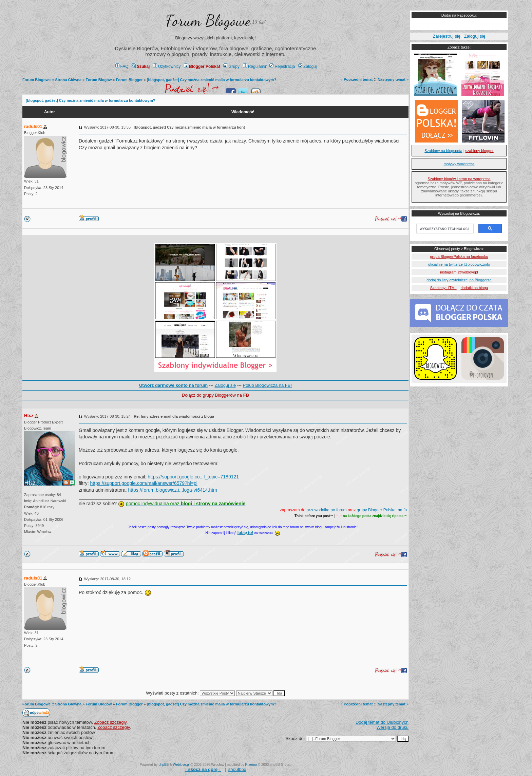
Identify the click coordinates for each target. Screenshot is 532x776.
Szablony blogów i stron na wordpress (459, 179)
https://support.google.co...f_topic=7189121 (193, 477)
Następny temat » (393, 79)
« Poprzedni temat (357, 79)
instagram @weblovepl (459, 272)
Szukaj (141, 67)
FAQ (122, 67)
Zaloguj (307, 67)
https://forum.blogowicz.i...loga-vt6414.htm (173, 490)
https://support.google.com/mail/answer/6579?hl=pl (144, 483)
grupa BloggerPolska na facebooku (459, 257)
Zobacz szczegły (110, 722)
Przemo (251, 765)
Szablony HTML (443, 288)
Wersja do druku (393, 727)
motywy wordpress (459, 164)
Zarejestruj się (446, 36)
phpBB (164, 765)
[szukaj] (444, 229)
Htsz (29, 415)
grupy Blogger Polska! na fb (382, 510)
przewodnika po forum (327, 510)
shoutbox (237, 769)
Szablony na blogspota (443, 151)
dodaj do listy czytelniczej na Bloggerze (459, 280)
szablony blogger (480, 151)
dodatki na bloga (474, 288)
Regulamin (255, 67)
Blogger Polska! (202, 67)
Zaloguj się (225, 385)
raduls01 (33, 126)
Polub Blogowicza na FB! (268, 385)
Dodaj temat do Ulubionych (382, 722)
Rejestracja (282, 67)
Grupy (231, 67)
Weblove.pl (181, 765)
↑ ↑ (203, 769)
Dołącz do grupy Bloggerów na (215, 395)
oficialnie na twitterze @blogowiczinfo (459, 264)
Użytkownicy (167, 67)
